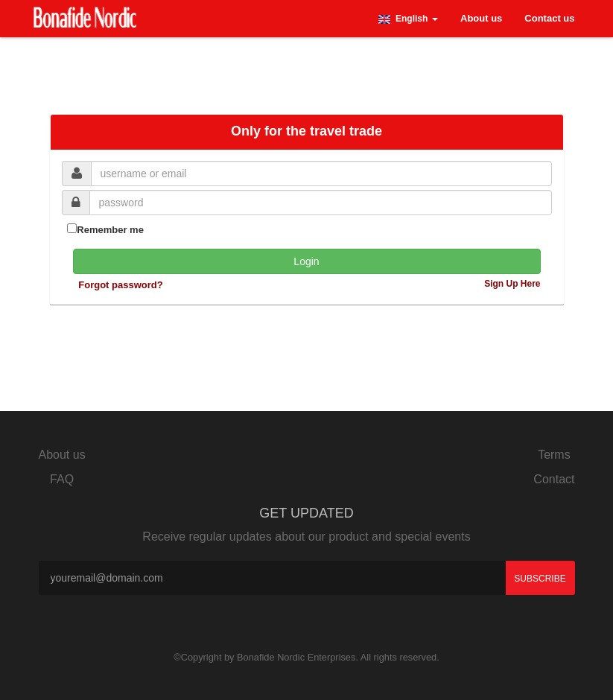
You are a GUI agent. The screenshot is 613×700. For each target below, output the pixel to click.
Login (306, 261)
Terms (554, 455)
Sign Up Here (512, 284)
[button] (408, 19)
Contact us (549, 18)
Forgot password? (120, 285)
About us (481, 18)
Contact (554, 479)
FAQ (62, 479)
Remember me (105, 229)
